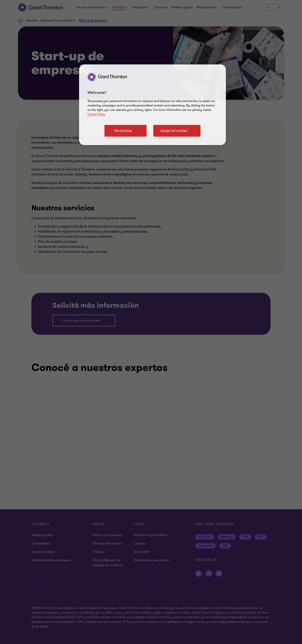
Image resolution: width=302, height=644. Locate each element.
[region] (152, 105)
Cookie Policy (96, 114)
